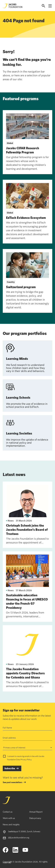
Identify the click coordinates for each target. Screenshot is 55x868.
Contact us (8, 812)
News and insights (11, 824)
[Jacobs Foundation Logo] (13, 6)
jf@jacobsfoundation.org (19, 837)
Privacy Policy (26, 760)
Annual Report (36, 812)
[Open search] (43, 6)
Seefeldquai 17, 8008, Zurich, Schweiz (24, 831)
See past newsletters (13, 782)
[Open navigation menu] (50, 6)
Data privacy (35, 818)
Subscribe (10, 768)
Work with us (9, 818)
